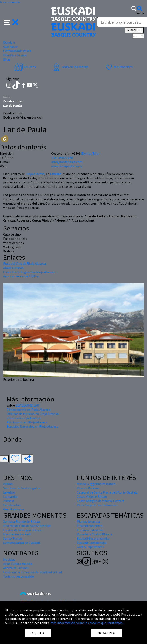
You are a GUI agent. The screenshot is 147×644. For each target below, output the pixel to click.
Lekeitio (9, 492)
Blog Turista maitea (18, 564)
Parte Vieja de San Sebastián (97, 505)
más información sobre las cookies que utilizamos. (87, 623)
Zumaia (9, 501)
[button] (11, 22)
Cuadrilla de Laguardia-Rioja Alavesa (29, 272)
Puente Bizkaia (88, 488)
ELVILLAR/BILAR (27, 405)
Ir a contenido (10, 2)
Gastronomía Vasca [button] (17, 51)
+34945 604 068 (62, 158)
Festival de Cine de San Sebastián (27, 526)
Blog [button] (7, 59)
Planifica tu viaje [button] (15, 55)
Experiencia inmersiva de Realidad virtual (33, 572)
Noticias (9, 559)
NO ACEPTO (106, 633)
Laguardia (10, 496)
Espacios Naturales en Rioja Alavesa (32, 426)
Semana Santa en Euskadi (21, 543)
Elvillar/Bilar (90, 153)
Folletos (25, 67)
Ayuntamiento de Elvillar (21, 276)
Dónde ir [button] (9, 42)
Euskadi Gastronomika (93, 538)
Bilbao (8, 484)
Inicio (7, 97)
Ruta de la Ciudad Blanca (94, 534)
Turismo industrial (90, 530)
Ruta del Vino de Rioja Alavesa (25, 263)
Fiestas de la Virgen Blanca (22, 530)
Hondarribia (12, 505)
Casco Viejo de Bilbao (92, 496)
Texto (140, 13)
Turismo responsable (19, 576)
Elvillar (56, 174)
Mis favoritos (119, 67)
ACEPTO (38, 633)
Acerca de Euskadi (16, 568)
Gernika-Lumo (14, 509)
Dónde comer (13, 101)
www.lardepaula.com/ (67, 166)
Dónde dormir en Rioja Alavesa (28, 410)
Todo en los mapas (70, 67)
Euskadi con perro (90, 526)
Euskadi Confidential (92, 543)
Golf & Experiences (90, 547)
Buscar (134, 30)
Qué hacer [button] (10, 47)
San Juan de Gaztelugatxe (22, 488)
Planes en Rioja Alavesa (23, 418)
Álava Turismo (13, 268)
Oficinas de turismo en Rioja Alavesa (33, 414)
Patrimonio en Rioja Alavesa (27, 422)
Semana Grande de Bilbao (22, 521)
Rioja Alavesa (35, 174)
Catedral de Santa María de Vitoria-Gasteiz (107, 492)
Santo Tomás (13, 538)
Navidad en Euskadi (17, 534)
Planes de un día (88, 521)
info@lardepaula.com (67, 162)
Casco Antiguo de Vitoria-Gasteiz (100, 501)
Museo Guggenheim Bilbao (96, 484)
